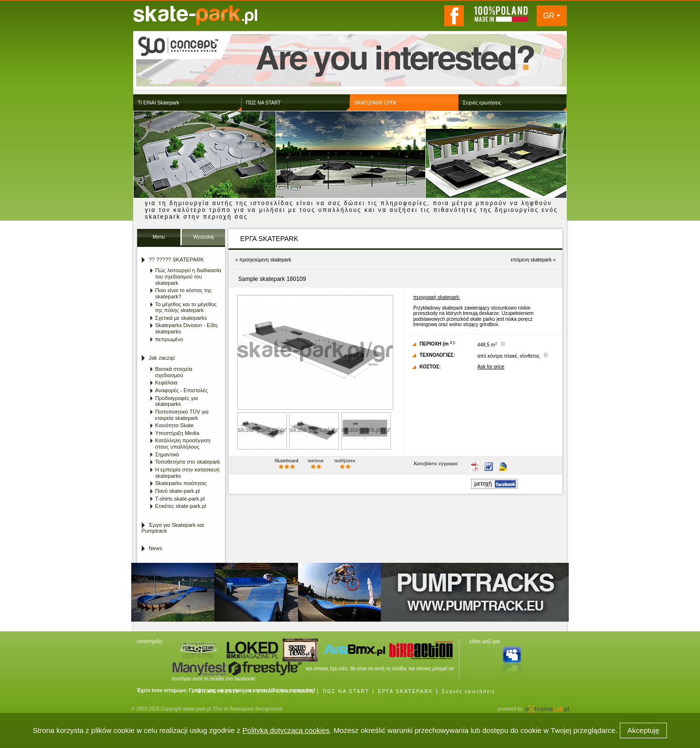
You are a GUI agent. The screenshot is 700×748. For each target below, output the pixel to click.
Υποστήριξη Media (177, 433)
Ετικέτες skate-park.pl (181, 506)
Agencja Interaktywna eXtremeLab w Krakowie (546, 706)
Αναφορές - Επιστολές (181, 390)
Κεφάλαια (166, 383)
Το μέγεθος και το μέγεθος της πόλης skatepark (186, 307)
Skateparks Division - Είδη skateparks (186, 328)
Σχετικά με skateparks (181, 318)
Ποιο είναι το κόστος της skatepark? (183, 293)
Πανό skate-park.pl (177, 491)
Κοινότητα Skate (174, 425)
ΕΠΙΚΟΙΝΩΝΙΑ (219, 691)
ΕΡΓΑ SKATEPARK (405, 691)
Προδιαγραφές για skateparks (176, 401)
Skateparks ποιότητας (181, 483)
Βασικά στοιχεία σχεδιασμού (174, 372)
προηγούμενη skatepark (265, 260)
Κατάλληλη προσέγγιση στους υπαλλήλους (183, 444)
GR (549, 16)
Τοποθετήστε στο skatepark (187, 462)
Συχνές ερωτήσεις (469, 691)
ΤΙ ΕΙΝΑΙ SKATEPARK (281, 691)
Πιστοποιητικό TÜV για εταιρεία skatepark (182, 415)
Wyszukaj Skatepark (203, 240)
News (156, 548)
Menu (159, 237)
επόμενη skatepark (531, 260)
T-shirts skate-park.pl (180, 499)
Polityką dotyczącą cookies (286, 730)
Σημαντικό (167, 454)
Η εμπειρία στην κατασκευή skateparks (187, 473)
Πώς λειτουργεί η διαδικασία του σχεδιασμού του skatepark (188, 276)
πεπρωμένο (169, 339)
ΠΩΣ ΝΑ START (346, 691)
